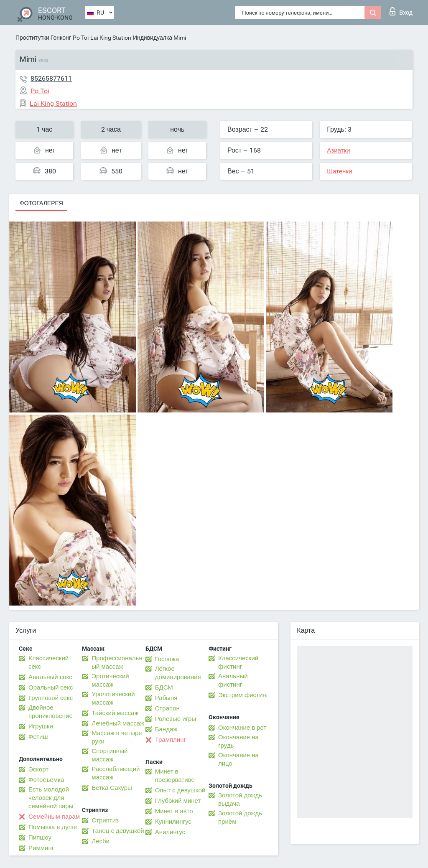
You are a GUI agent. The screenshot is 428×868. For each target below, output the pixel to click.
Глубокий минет (178, 801)
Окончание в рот (242, 728)
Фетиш (38, 737)
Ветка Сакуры (112, 788)
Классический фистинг (238, 662)
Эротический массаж (110, 680)
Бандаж (166, 729)
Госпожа (167, 659)
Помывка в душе (53, 827)
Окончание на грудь (238, 741)
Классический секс (48, 662)
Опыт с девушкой (180, 790)
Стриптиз (105, 820)
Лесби (101, 841)
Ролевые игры (176, 719)
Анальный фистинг (233, 680)
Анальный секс (50, 677)
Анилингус (170, 832)
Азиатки (338, 150)
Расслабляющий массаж (116, 773)
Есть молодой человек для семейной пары (51, 798)
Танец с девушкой (118, 831)
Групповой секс (51, 698)
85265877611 (51, 78)
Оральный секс (51, 687)
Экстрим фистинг (243, 695)
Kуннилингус (173, 822)
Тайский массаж (115, 713)
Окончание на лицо (238, 759)
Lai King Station (111, 38)
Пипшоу (40, 837)
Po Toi (81, 38)
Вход (401, 11)
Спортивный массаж (110, 755)
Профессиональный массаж (117, 662)
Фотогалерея (41, 203)
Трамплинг (171, 740)
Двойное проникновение (51, 712)
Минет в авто (174, 811)
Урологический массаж (113, 698)
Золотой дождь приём (240, 817)
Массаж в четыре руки (117, 737)
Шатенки (339, 171)
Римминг (41, 848)
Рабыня (166, 698)
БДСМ (164, 687)
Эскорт (38, 769)
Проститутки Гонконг (43, 38)
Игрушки (41, 726)
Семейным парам (54, 817)
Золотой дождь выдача (240, 799)
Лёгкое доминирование (178, 673)
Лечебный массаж (118, 723)
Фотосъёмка (46, 780)
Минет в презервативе (175, 776)
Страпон (167, 708)
